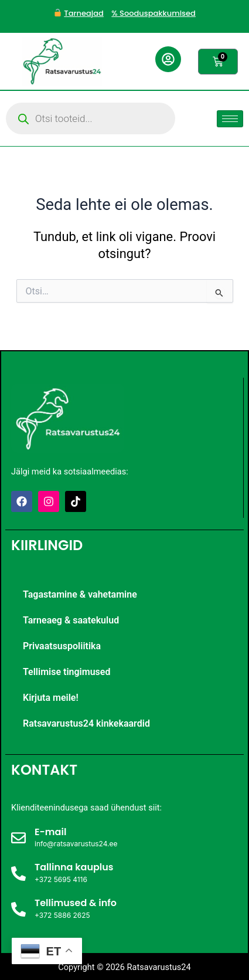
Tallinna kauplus (74, 867)
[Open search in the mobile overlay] (91, 118)
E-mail (50, 832)
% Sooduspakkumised (154, 13)
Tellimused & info (76, 903)
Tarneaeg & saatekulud (71, 620)
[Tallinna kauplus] (18, 874)
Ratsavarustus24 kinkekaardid (86, 723)
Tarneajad (83, 13)
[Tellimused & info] (18, 909)
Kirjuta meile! (51, 698)
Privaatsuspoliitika (62, 646)
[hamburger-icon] (230, 119)
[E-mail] (18, 838)
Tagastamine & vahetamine (80, 594)
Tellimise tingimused (66, 672)
